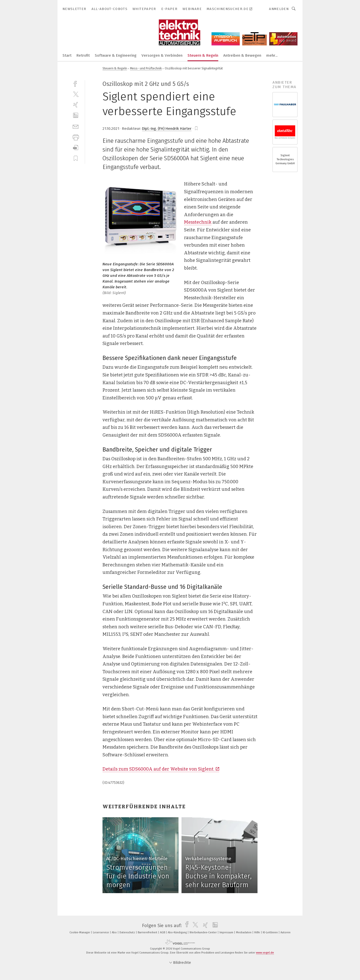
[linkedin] (76, 115)
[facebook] (76, 83)
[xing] (76, 105)
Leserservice (101, 932)
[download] (76, 148)
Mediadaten (244, 932)
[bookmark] (196, 129)
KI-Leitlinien (271, 932)
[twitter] (76, 94)
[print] (76, 137)
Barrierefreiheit (148, 932)
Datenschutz (128, 932)
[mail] (76, 126)
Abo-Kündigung (178, 932)
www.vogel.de (265, 953)
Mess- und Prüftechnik (146, 68)
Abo (115, 932)
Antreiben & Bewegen (242, 55)
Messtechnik (198, 222)
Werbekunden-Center (203, 932)
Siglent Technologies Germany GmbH (285, 159)
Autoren (285, 932)
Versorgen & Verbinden (162, 55)
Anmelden (279, 9)
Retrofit (83, 55)
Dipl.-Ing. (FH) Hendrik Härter (167, 129)
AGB (163, 932)
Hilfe (257, 932)
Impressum (227, 932)
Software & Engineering (116, 55)
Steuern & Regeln (203, 55)
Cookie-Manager (80, 932)
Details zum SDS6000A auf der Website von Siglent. (161, 769)
